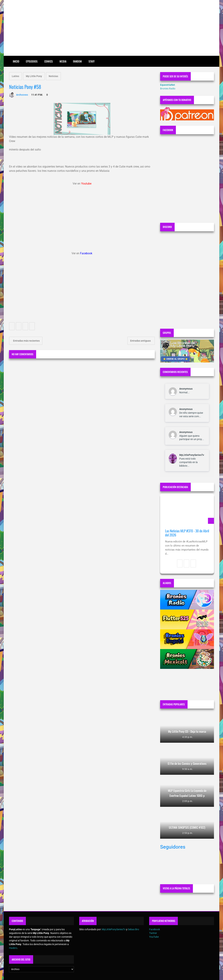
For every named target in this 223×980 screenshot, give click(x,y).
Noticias (53, 76)
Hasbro (13, 948)
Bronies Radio (168, 89)
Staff (92, 61)
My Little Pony (34, 76)
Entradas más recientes (26, 341)
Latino (15, 76)
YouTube (154, 937)
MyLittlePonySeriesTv (192, 455)
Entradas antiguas (141, 341)
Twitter (153, 933)
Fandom (77, 61)
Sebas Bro (133, 929)
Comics (49, 61)
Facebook (155, 929)
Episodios (32, 61)
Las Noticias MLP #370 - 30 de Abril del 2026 (187, 533)
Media (63, 61)
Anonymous (186, 389)
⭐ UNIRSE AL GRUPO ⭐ (175, 359)
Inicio (16, 61)
